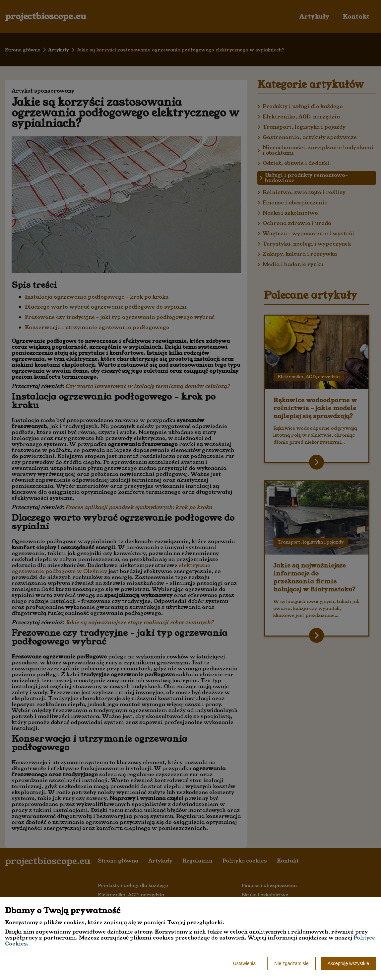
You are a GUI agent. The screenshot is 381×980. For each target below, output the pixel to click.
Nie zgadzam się (291, 963)
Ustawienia (244, 963)
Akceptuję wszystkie (348, 963)
